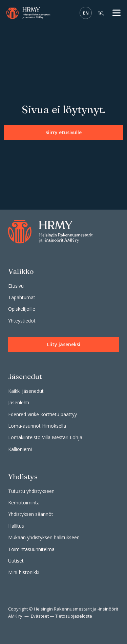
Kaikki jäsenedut (26, 391)
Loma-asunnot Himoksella (37, 426)
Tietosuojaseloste (74, 616)
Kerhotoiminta (24, 503)
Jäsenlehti (19, 402)
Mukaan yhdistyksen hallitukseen (44, 537)
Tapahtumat (22, 297)
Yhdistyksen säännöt (31, 514)
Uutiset (16, 561)
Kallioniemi (20, 449)
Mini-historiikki (24, 572)
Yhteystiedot (22, 321)
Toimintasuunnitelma (31, 549)
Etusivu (16, 286)
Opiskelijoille (22, 309)
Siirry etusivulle (63, 132)
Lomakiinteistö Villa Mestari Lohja (45, 437)
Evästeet (40, 616)
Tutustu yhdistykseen (31, 491)
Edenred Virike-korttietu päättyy (43, 414)
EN (86, 13)
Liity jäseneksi (64, 344)
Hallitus (16, 526)
